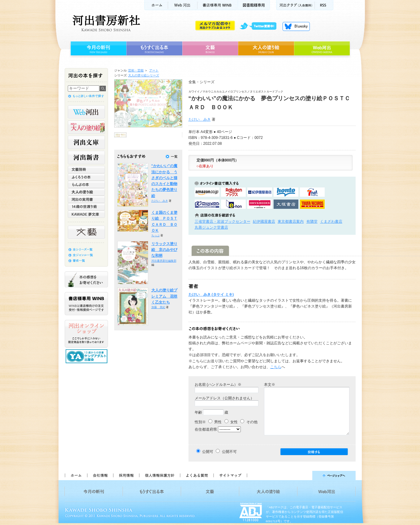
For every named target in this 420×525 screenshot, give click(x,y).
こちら (276, 367)
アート (154, 70)
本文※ (270, 385)
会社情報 (100, 476)
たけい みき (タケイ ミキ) (211, 295)
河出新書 (86, 157)
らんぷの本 (86, 184)
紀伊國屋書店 (264, 222)
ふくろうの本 (86, 177)
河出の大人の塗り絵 (86, 127)
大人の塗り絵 (266, 49)
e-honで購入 (233, 204)
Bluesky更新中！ (296, 26)
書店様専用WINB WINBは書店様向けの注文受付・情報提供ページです (86, 304)
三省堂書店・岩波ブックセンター (223, 222)
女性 (231, 422)
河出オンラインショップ (86, 334)
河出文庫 (86, 142)
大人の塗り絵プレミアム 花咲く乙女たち (164, 296)
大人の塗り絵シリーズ (144, 75)
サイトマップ (230, 476)
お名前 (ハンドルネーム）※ (218, 385)
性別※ (200, 422)
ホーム (156, 5)
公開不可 (229, 452)
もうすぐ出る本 (154, 49)
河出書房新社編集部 (164, 261)
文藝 (210, 49)
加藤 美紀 (158, 307)
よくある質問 (197, 476)
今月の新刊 (98, 49)
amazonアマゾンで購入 (207, 192)
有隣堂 (312, 222)
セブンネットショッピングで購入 (312, 192)
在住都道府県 (206, 429)
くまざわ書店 (331, 222)
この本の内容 (210, 251)
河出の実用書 (86, 199)
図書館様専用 (254, 5)
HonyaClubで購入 (207, 204)
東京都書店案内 (291, 222)
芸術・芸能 (136, 70)
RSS (324, 5)
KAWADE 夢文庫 (86, 214)
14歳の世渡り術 (86, 207)
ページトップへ (304, 476)
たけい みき (200, 119)
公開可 (208, 452)
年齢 (198, 412)
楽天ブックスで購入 (233, 192)
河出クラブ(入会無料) (295, 5)
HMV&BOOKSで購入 (260, 204)
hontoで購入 (286, 192)
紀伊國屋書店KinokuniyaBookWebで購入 (260, 192)
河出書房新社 (105, 23)
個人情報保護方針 (159, 476)
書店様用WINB (218, 5)
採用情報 (126, 476)
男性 (215, 422)
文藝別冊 (86, 170)
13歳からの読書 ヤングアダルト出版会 (87, 356)
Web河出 (183, 5)
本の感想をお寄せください (86, 279)
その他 (249, 422)
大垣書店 (286, 204)
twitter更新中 (260, 26)
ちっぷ (156, 235)
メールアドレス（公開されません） (224, 398)
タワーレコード (312, 204)
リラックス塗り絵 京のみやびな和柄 (164, 250)
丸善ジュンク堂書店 (211, 227)
